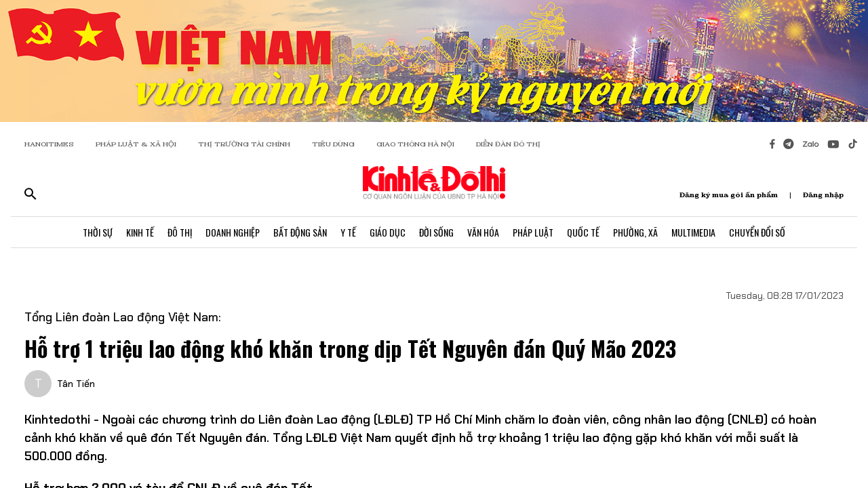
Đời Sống (436, 232)
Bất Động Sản (300, 232)
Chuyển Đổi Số (757, 232)
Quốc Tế (583, 232)
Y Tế (348, 232)
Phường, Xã (635, 232)
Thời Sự (98, 232)
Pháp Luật (533, 232)
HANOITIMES (49, 144)
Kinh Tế (140, 232)
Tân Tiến (76, 384)
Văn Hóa (483, 232)
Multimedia (693, 232)
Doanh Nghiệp (233, 232)
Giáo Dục (388, 232)
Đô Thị (180, 232)
